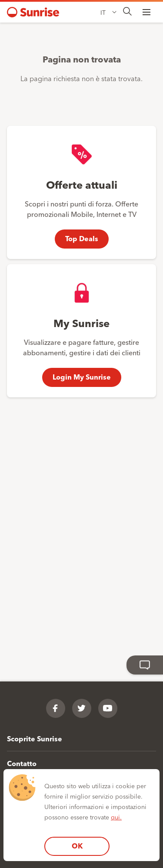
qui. (116, 817)
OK (77, 846)
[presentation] (127, 12)
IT (103, 12)
